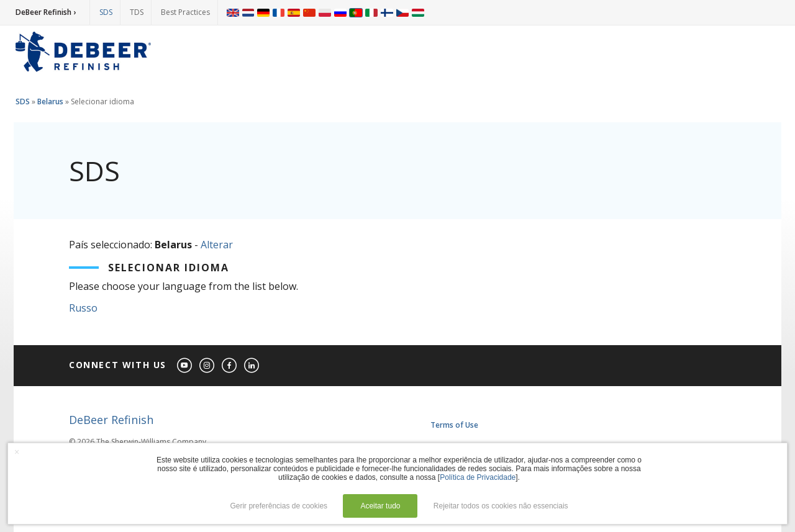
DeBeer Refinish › (46, 12)
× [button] (17, 452)
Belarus (50, 101)
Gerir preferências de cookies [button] (279, 506)
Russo (83, 308)
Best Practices (185, 12)
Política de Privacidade (478, 477)
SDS (106, 12)
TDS (137, 12)
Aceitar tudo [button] (380, 506)
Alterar (217, 245)
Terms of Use (454, 425)
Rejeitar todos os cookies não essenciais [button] (501, 506)
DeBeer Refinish (111, 420)
